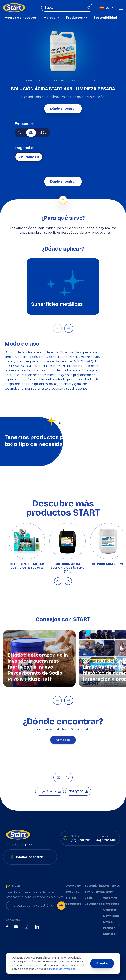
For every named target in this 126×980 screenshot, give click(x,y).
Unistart (111, 933)
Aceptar (102, 963)
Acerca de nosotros (21, 17)
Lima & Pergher (112, 924)
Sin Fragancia (29, 156)
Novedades (111, 903)
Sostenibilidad (93, 885)
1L (20, 132)
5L (31, 132)
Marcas (71, 897)
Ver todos (63, 739)
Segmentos (111, 885)
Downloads (111, 915)
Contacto (110, 909)
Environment (93, 891)
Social (89, 897)
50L (43, 132)
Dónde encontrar (63, 108)
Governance (93, 903)
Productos (74, 903)
